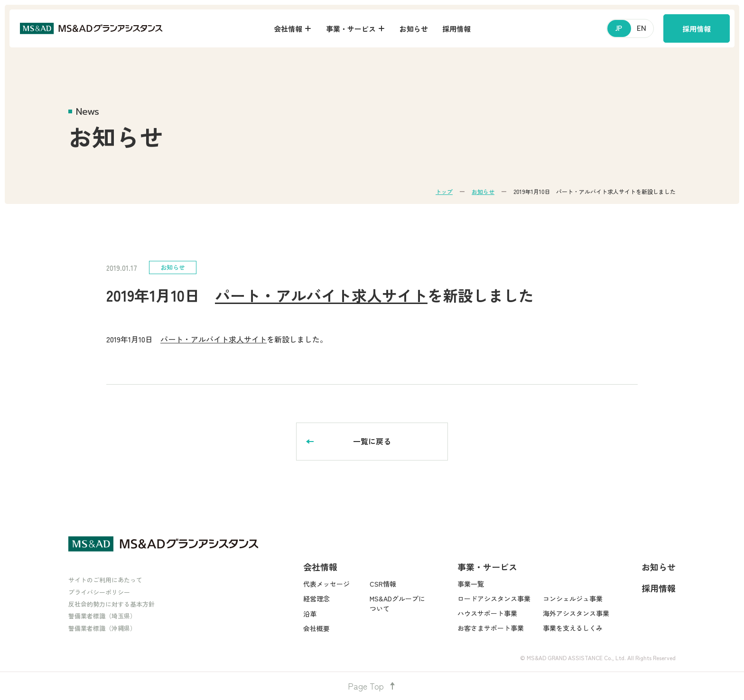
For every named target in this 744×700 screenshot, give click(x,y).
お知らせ (483, 191)
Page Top (372, 686)
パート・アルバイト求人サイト (321, 295)
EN (642, 28)
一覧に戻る (372, 441)
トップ (444, 191)
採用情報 (697, 29)
